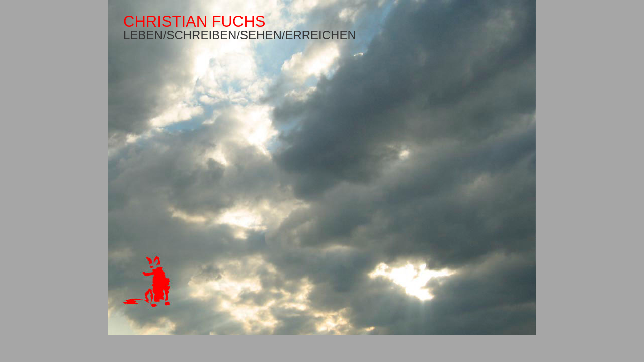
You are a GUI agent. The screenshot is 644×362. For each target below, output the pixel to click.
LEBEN (143, 35)
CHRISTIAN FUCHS (194, 21)
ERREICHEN (320, 35)
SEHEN (261, 35)
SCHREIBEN (201, 35)
